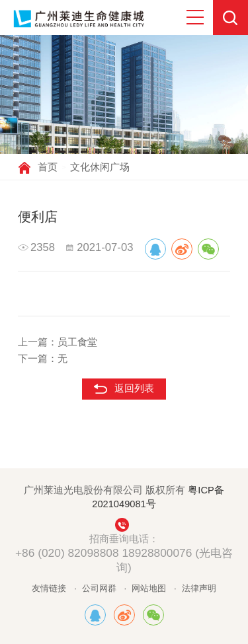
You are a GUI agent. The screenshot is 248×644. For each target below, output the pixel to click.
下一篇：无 (43, 359)
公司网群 (99, 588)
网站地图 (149, 588)
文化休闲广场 (100, 167)
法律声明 (199, 588)
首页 (48, 167)
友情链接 (49, 588)
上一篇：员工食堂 (58, 342)
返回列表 (134, 388)
